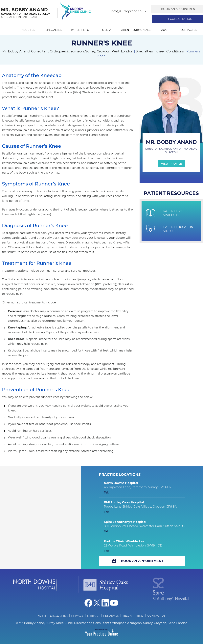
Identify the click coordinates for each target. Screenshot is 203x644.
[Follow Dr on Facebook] (88, 603)
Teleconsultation (178, 19)
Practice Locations (120, 475)
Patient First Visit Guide (174, 213)
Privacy (77, 616)
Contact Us (189, 30)
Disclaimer (59, 616)
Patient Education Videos (178, 229)
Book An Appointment (142, 561)
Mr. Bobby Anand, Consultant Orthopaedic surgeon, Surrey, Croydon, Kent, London (68, 51)
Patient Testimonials (135, 30)
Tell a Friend (133, 616)
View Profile (171, 164)
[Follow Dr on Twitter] (97, 603)
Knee (160, 51)
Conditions (175, 51)
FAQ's (163, 30)
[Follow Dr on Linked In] (105, 603)
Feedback (111, 616)
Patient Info (80, 30)
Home (9, 30)
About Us (28, 30)
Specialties (54, 30)
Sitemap (93, 616)
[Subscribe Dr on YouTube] (114, 603)
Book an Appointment (179, 9)
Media (107, 30)
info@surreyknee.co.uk (129, 11)
